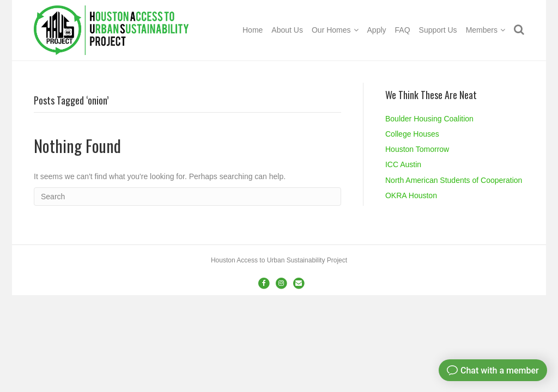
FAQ (403, 30)
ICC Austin (403, 164)
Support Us (438, 30)
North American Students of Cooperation (454, 180)
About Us (287, 30)
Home (253, 30)
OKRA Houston (411, 195)
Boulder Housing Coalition (429, 119)
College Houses (412, 134)
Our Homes (331, 30)
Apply (377, 30)
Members (482, 30)
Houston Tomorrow (417, 149)
